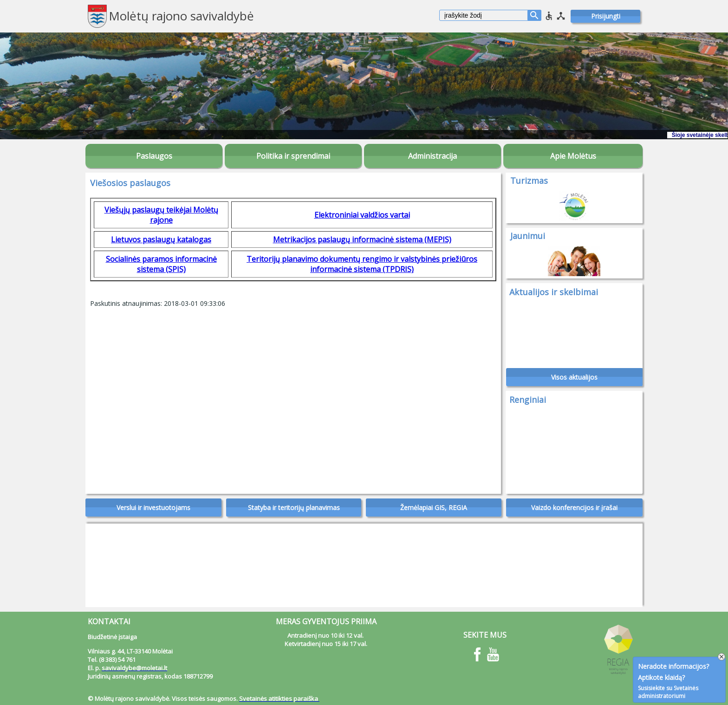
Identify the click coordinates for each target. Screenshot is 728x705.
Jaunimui (528, 236)
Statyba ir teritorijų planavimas (294, 508)
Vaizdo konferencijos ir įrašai (574, 508)
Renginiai (528, 400)
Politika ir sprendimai (293, 156)
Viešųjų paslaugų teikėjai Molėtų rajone (161, 215)
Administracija (432, 156)
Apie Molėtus (573, 156)
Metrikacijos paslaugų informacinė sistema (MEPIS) (362, 239)
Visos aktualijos (574, 377)
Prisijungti (606, 16)
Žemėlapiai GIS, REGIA (434, 508)
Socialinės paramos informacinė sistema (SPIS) (161, 264)
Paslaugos (154, 156)
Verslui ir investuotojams (153, 508)
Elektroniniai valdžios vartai (362, 215)
